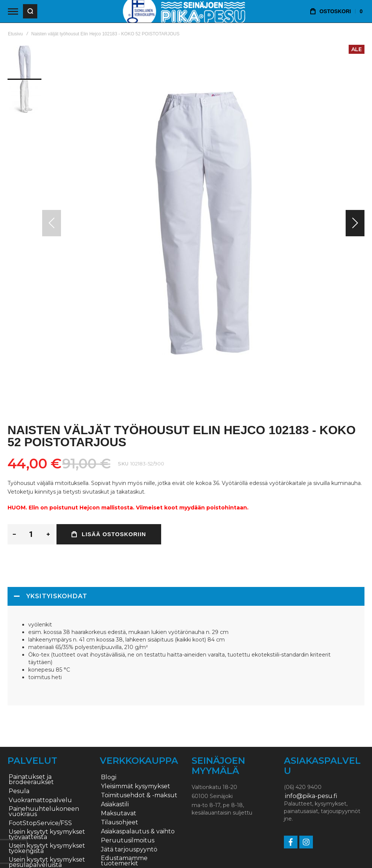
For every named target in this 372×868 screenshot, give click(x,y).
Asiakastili (115, 804)
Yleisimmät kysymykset (136, 786)
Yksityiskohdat (57, 596)
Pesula (19, 791)
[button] (355, 223)
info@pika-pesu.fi (311, 796)
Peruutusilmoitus (128, 841)
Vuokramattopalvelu (40, 800)
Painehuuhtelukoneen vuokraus (44, 812)
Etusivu (15, 34)
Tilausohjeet (120, 822)
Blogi (109, 777)
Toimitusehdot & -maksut (139, 795)
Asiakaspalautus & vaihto (138, 832)
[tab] (186, 596)
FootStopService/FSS (40, 823)
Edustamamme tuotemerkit (124, 861)
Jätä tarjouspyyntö (129, 850)
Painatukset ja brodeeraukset (31, 780)
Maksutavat (119, 813)
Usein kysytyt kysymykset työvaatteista (47, 835)
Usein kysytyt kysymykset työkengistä (47, 848)
